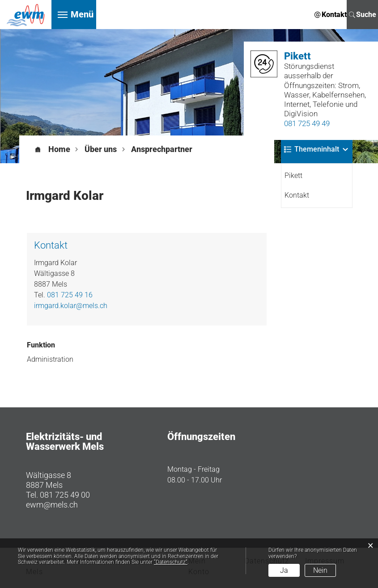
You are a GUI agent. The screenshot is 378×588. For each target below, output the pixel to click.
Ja (284, 570)
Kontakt (297, 195)
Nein (320, 570)
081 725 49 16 (70, 295)
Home (59, 149)
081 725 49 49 (307, 123)
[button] (101, 149)
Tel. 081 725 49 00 (58, 495)
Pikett (293, 176)
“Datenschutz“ (171, 562)
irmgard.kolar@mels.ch (71, 306)
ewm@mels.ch (52, 505)
